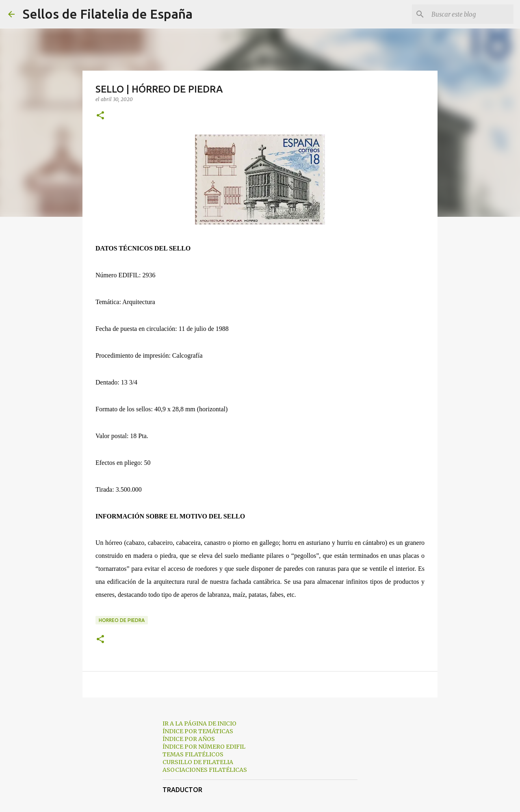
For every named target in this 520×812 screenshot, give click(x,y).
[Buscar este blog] (471, 14)
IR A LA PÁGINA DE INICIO (199, 723)
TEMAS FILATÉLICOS (193, 754)
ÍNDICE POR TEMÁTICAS (198, 731)
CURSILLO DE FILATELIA (198, 762)
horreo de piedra (122, 620)
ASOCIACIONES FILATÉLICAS (205, 770)
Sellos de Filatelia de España (108, 14)
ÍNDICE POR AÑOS (189, 739)
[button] (100, 116)
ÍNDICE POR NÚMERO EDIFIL (204, 747)
